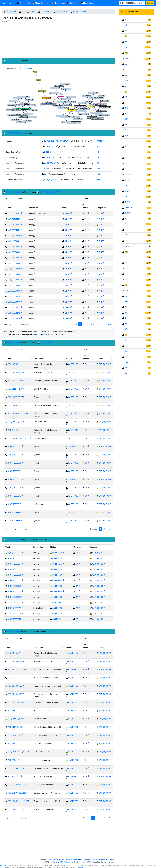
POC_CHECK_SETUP (16, 694)
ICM (126, 119)
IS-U (126, 224)
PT (126, 307)
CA (23, 12)
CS (126, 64)
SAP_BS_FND (11, 12)
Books (36, 334)
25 (104, 324)
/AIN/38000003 (14, 258)
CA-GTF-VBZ (57, 603)
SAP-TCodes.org (4, 865)
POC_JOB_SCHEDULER (17, 793)
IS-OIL (127, 197)
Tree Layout (27, 68)
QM (126, 318)
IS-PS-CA (128, 208)
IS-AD (127, 136)
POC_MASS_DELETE (16, 397)
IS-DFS (127, 152)
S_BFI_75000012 (14, 603)
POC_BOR (12, 678)
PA (126, 263)
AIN (100, 214)
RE (126, 324)
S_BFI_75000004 (14, 564)
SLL (126, 340)
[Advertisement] (58, 41)
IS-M (126, 185)
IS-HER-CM (129, 169)
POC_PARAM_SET (15, 422)
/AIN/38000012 (14, 307)
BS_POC (48, 158)
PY (126, 313)
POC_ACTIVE (13, 364)
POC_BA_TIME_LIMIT (16, 372)
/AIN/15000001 (14, 219)
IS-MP (127, 191)
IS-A (126, 130)
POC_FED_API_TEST (16, 768)
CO (126, 53)
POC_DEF (11, 711)
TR (126, 357)
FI (126, 92)
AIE (86, 214)
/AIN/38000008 (14, 285)
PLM (127, 274)
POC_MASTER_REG (15, 405)
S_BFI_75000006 (14, 471)
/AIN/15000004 (14, 230)
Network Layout (12, 68)
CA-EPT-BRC (57, 564)
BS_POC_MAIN (62, 12)
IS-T (126, 219)
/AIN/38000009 (14, 291)
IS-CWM (128, 147)
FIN (126, 97)
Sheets (46, 334)
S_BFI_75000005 (14, 463)
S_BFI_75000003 (14, 455)
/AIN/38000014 (14, 319)
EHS (126, 80)
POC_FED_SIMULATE (16, 785)
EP (126, 86)
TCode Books (73, 3)
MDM (127, 246)
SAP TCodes (8, 3)
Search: (98, 199)
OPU (126, 257)
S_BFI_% (48, 152)
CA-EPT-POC (46, 12)
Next (110, 324)
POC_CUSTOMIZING (16, 381)
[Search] (132, 3)
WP (126, 368)
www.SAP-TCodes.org (64, 862)
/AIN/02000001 (14, 214)
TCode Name (58, 3)
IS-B (126, 141)
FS (126, 103)
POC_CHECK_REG (15, 686)
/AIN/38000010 (14, 296)
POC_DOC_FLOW (14, 735)
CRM (127, 58)
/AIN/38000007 (14, 280)
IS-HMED (128, 174)
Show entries (13, 199)
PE (126, 268)
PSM (127, 301)
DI (126, 69)
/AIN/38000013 (14, 313)
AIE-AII (67, 214)
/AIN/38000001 (14, 247)
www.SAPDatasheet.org (75, 859)
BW (126, 42)
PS (126, 296)
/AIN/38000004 (14, 263)
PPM (127, 290)
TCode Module (24, 3)
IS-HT (127, 180)
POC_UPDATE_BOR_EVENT (19, 438)
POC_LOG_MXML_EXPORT (18, 801)
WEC (127, 362)
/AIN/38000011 (14, 302)
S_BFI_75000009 (14, 592)
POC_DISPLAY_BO (15, 727)
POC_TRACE (13, 430)
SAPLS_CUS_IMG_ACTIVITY (56, 141)
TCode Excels (88, 3)
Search (150, 3)
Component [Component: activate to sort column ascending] (101, 208)
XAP (126, 373)
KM (126, 230)
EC (126, 75)
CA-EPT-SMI (57, 619)
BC (126, 36)
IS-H (126, 163)
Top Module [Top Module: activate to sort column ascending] (86, 206)
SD (126, 335)
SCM (127, 329)
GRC (126, 108)
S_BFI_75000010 (14, 496)
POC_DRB (12, 744)
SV (126, 351)
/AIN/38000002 (14, 252)
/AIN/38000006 (14, 274)
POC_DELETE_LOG (15, 389)
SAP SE (44, 867)
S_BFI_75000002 (14, 447)
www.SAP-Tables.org (56, 859)
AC (126, 20)
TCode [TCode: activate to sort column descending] (8, 208)
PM (126, 279)
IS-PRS (127, 202)
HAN (127, 114)
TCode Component (41, 3)
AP (126, 31)
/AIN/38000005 (14, 269)
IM (126, 125)
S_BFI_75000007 (80, 12)
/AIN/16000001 (14, 241)
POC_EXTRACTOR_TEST (17, 752)
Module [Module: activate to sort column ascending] (65, 208)
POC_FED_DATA (14, 776)
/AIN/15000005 (14, 236)
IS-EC (127, 158)
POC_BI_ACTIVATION (16, 669)
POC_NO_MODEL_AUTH (17, 414)
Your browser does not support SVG (58, 98)
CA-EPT (32, 12)
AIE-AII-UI (68, 241)
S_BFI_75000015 (14, 504)
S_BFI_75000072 (14, 619)
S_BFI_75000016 (14, 614)
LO (126, 241)
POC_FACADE (13, 760)
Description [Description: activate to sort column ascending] (33, 208)
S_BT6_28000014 (15, 512)
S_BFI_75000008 (14, 488)
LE (126, 235)
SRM (127, 346)
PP (126, 285)
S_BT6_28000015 (15, 521)
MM (126, 252)
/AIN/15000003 (14, 225)
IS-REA (127, 213)
